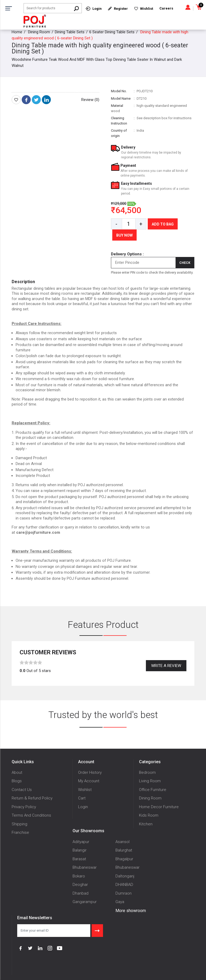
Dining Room (39, 32)
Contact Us (22, 790)
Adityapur (81, 842)
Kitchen (146, 824)
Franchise (20, 832)
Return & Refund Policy (32, 798)
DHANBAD (124, 885)
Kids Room (149, 815)
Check (185, 263)
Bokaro (79, 876)
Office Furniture (153, 790)
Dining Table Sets (70, 32)
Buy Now (124, 235)
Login (83, 807)
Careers (166, 8)
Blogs (17, 781)
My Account (89, 781)
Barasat (79, 859)
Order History (90, 772)
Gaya (120, 902)
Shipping (19, 824)
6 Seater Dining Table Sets (112, 32)
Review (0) (90, 100)
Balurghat (124, 850)
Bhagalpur (124, 859)
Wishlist (85, 790)
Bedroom (147, 772)
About (17, 772)
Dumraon (124, 893)
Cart (82, 798)
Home (17, 32)
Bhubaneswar (85, 867)
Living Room (150, 781)
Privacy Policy (24, 807)
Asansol (122, 842)
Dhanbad (80, 893)
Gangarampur (85, 902)
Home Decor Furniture (159, 807)
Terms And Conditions (31, 815)
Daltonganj (125, 876)
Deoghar (80, 885)
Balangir (80, 850)
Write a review (166, 666)
